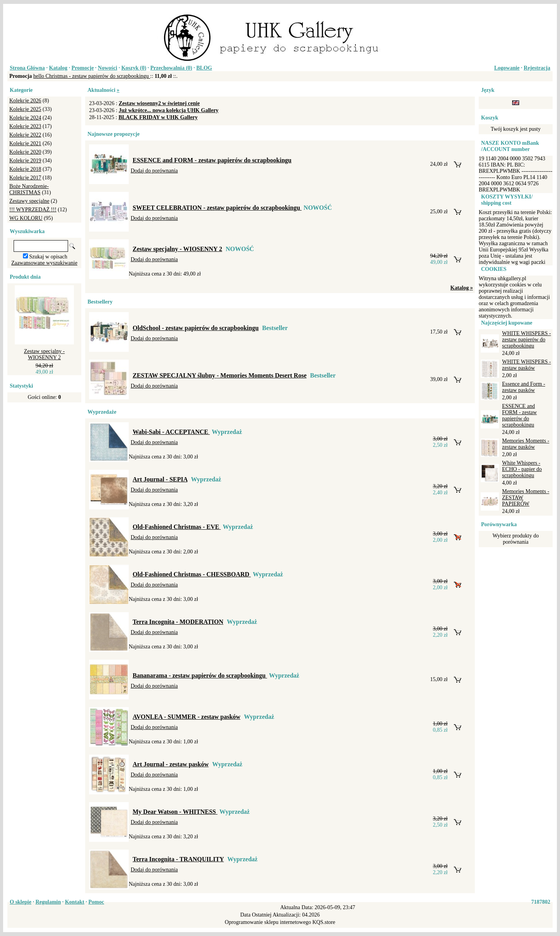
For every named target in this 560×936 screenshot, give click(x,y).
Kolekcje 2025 (25, 109)
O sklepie (21, 902)
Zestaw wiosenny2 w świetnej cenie (159, 103)
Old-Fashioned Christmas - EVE (177, 527)
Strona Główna (27, 68)
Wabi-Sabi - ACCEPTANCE (171, 432)
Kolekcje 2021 (25, 143)
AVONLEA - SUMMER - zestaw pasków (186, 717)
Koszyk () (134, 68)
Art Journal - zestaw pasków (171, 764)
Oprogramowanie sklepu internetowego (268, 922)
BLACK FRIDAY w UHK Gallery (158, 117)
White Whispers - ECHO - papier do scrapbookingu (522, 469)
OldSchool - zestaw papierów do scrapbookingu (196, 328)
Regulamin (48, 902)
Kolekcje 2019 (25, 161)
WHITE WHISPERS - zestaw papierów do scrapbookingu (527, 340)
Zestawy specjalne (29, 201)
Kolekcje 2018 (25, 169)
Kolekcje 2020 (25, 152)
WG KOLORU (26, 218)
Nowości (108, 68)
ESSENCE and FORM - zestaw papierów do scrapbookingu (212, 160)
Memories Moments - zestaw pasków (526, 444)
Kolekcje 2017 (25, 178)
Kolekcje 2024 (25, 118)
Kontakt (75, 902)
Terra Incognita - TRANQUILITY (178, 859)
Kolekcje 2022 (25, 135)
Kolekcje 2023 (25, 126)
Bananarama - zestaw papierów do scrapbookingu (200, 675)
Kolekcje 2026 (25, 101)
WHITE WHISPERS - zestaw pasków (527, 365)
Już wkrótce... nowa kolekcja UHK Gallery (169, 110)
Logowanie (507, 68)
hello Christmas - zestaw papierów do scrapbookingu (92, 76)
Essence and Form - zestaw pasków (524, 387)
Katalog (58, 68)
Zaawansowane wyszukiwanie (44, 263)
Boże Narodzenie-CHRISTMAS (29, 189)
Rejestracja (537, 68)
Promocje (83, 68)
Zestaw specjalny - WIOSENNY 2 (45, 354)
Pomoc (96, 902)
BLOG (204, 68)
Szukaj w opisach (48, 257)
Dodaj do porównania (154, 171)
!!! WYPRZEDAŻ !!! (33, 210)
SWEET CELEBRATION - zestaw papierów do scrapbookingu (217, 208)
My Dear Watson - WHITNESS (175, 812)
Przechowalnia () (171, 68)
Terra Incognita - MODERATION (178, 622)
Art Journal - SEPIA (160, 479)
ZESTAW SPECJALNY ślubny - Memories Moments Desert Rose (220, 375)
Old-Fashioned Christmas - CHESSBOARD (192, 574)
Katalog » (462, 288)
